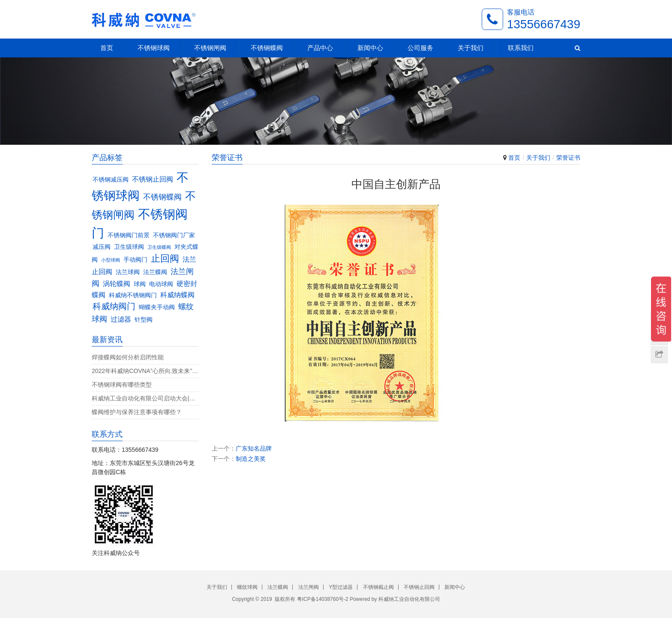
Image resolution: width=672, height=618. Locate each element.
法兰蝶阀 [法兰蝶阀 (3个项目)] (155, 272)
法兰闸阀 (309, 587)
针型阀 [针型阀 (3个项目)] (144, 320)
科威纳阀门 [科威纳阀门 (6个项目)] (114, 306)
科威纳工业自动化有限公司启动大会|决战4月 (145, 398)
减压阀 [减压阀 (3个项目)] (102, 247)
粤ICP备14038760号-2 (323, 599)
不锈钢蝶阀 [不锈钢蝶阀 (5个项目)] (162, 197)
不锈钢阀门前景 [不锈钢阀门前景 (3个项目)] (129, 235)
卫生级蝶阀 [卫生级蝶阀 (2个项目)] (159, 247)
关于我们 (471, 48)
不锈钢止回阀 (419, 587)
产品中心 (320, 48)
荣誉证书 (568, 158)
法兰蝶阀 (278, 587)
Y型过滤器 (341, 587)
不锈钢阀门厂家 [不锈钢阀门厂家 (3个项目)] (174, 235)
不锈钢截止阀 (378, 587)
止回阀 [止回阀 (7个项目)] (165, 258)
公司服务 (420, 48)
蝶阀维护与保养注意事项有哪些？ (137, 412)
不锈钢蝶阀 (267, 48)
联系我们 (521, 48)
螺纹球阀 (247, 587)
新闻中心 (370, 48)
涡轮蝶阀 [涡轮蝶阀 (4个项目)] (117, 284)
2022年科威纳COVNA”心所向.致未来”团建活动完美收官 (145, 371)
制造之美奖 (251, 459)
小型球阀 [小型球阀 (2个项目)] (111, 260)
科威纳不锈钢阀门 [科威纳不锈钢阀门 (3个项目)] (133, 295)
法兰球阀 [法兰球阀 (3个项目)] (128, 272)
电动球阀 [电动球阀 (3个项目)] (161, 284)
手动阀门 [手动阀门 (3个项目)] (135, 260)
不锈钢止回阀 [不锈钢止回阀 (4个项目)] (153, 179)
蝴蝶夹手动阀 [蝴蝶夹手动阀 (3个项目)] (157, 307)
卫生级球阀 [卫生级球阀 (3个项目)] (129, 247)
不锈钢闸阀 (210, 48)
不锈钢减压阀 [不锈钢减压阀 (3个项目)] (111, 180)
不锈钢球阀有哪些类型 (122, 385)
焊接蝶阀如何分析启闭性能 (128, 357)
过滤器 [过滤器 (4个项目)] (121, 319)
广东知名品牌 (254, 448)
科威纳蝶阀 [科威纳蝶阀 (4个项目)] (177, 295)
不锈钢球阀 (154, 48)
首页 (107, 48)
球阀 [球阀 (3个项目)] (140, 284)
